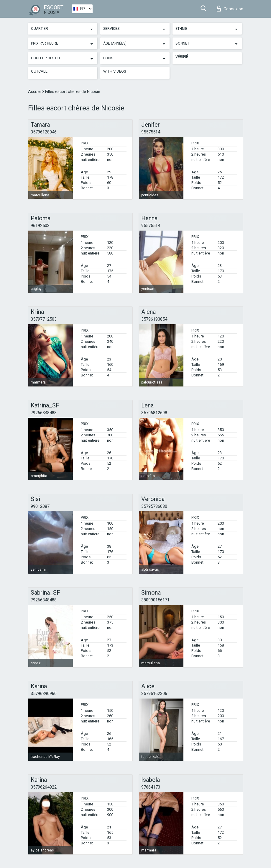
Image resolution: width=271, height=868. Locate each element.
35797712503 (44, 319)
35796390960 (44, 694)
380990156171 (155, 600)
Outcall (39, 71)
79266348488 (44, 413)
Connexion (230, 9)
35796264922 (44, 787)
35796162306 (154, 694)
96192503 (40, 226)
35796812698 (154, 413)
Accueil (35, 92)
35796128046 (44, 132)
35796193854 (154, 319)
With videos (115, 71)
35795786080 (154, 506)
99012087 (40, 506)
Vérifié (182, 57)
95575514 (151, 132)
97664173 (151, 787)
